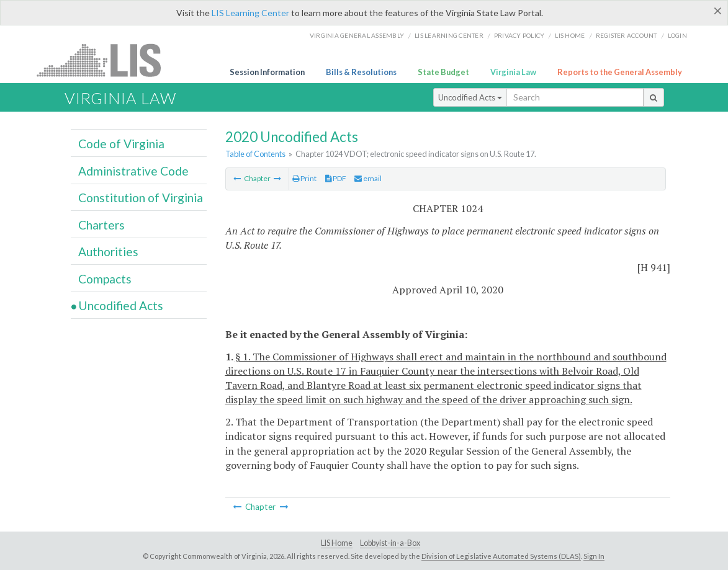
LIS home (570, 35)
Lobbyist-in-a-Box (390, 543)
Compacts (105, 279)
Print (304, 178)
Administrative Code (133, 171)
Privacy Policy (519, 35)
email (368, 178)
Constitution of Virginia (141, 198)
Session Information (267, 72)
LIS (106, 60)
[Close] (718, 11)
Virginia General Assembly (357, 35)
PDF (336, 178)
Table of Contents (255, 154)
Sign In (594, 556)
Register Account (627, 35)
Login (677, 35)
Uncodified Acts (470, 97)
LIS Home (337, 543)
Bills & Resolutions (361, 72)
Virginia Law (513, 72)
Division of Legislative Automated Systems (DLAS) (501, 556)
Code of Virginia (121, 144)
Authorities (108, 252)
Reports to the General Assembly (620, 72)
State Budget (443, 72)
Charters (101, 225)
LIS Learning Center (250, 13)
